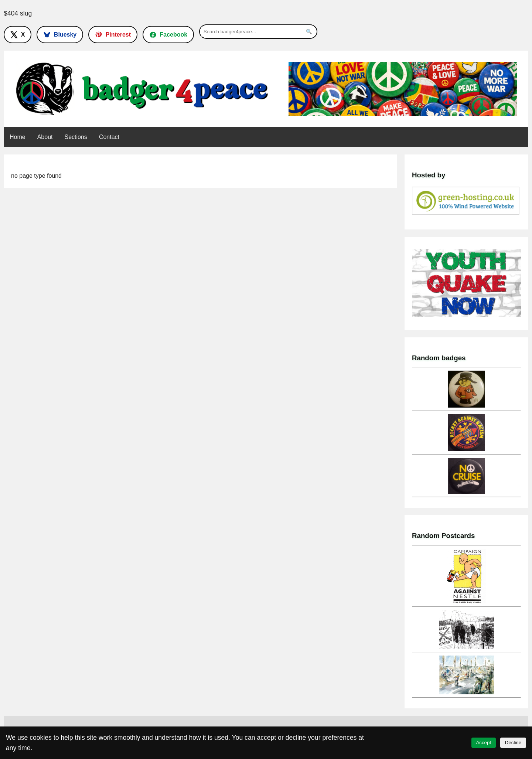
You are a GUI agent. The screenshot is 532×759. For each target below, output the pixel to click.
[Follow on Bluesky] (60, 34)
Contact (109, 137)
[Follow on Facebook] (168, 34)
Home (18, 137)
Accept (483, 743)
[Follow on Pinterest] (113, 34)
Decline (513, 743)
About (45, 137)
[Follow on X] (18, 34)
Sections (76, 137)
